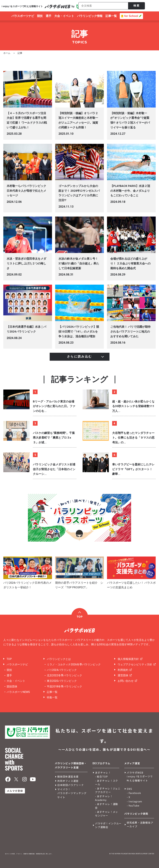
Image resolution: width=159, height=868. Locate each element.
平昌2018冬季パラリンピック (64, 686)
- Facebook (134, 793)
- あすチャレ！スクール (107, 783)
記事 (20, 53)
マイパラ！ (64, 789)
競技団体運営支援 (68, 776)
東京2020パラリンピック (62, 681)
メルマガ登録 (15, 791)
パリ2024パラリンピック (62, 670)
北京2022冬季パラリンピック (64, 675)
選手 (9, 675)
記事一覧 (52, 692)
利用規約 (123, 670)
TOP (9, 659)
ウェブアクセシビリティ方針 (135, 664)
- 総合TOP (101, 776)
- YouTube (133, 805)
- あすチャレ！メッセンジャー (107, 814)
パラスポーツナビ (17, 664)
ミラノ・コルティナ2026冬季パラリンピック (74, 664)
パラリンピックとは (59, 659)
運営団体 (123, 675)
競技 (9, 670)
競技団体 (12, 686)
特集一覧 (52, 697)
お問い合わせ (126, 681)
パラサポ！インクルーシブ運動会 (108, 825)
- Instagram (134, 801)
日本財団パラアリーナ (71, 785)
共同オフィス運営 (68, 781)
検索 (137, 6)
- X (128, 797)
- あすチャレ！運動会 (107, 806)
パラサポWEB (135, 772)
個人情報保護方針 (128, 659)
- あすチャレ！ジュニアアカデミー (108, 790)
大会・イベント (16, 681)
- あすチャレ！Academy (104, 798)
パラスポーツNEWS (18, 692)
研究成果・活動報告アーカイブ (140, 824)
